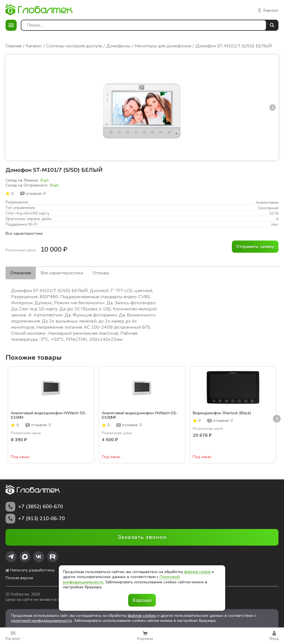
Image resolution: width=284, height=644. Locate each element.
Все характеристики (24, 233)
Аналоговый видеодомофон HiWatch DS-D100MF (140, 415)
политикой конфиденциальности (41, 621)
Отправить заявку (255, 247)
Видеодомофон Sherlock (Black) (222, 413)
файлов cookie (197, 572)
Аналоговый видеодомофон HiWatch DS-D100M (49, 415)
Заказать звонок (142, 537)
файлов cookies (142, 616)
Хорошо (142, 600)
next (272, 107)
